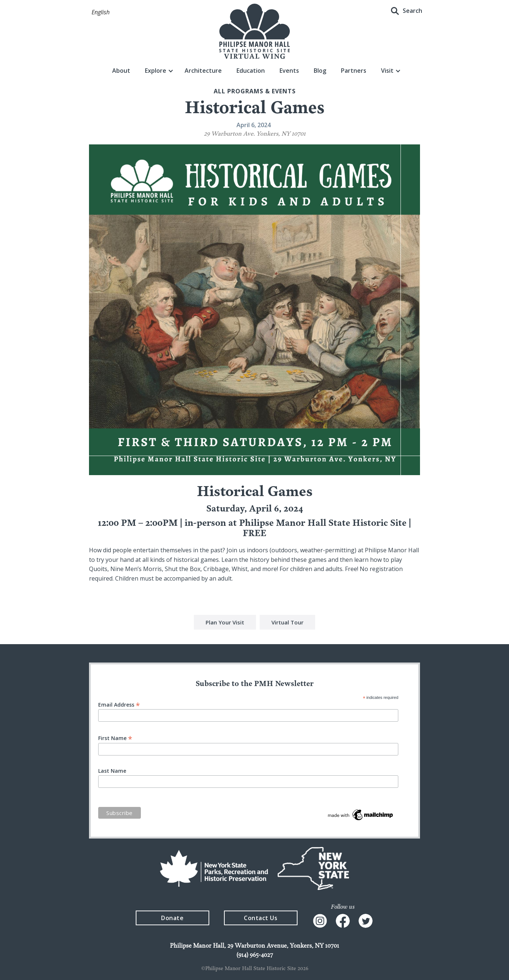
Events (289, 71)
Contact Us (261, 918)
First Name (115, 738)
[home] (254, 31)
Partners (354, 71)
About (121, 71)
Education (251, 71)
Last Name (112, 771)
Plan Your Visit (225, 623)
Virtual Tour (287, 623)
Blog (320, 71)
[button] (101, 12)
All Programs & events (255, 91)
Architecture (203, 71)
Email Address (119, 704)
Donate (172, 918)
